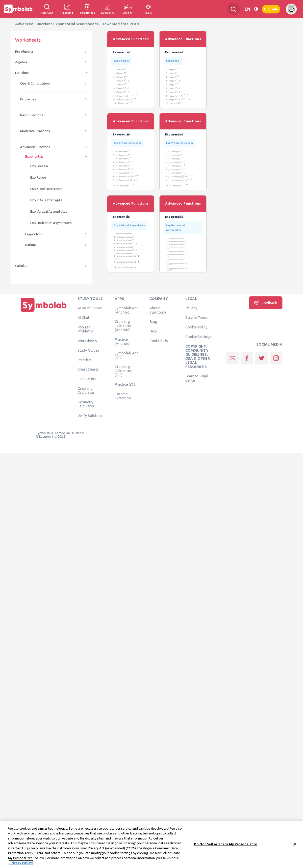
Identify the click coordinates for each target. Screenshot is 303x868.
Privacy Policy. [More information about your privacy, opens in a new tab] (21, 864)
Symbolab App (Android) (127, 310)
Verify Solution (90, 415)
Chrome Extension (123, 396)
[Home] (44, 312)
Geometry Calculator (86, 404)
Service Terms (197, 318)
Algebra (21, 62)
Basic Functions (32, 115)
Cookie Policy (196, 327)
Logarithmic (34, 234)
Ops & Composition (35, 83)
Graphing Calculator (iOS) (123, 371)
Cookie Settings (198, 337)
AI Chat (84, 318)
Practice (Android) (123, 341)
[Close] (295, 845)
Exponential (34, 157)
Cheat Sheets (88, 369)
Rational (31, 245)
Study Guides (88, 350)
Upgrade (271, 9)
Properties (28, 99)
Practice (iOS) (126, 384)
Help (153, 331)
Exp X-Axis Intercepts (46, 189)
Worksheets (87, 341)
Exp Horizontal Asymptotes (51, 223)
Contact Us (159, 341)
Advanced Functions (35, 147)
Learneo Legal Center (197, 378)
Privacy (191, 308)
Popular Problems (85, 329)
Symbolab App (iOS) (127, 355)
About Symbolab (158, 310)
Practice (84, 360)
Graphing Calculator (86, 390)
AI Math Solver (90, 308)
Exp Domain (39, 166)
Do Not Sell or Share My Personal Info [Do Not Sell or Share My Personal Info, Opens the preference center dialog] (226, 845)
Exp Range (38, 177)
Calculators (87, 379)
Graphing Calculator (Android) (123, 326)
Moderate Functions (35, 131)
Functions (22, 73)
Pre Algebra (24, 52)
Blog (153, 322)
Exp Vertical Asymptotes (49, 212)
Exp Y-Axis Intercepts (46, 200)
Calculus (21, 266)
